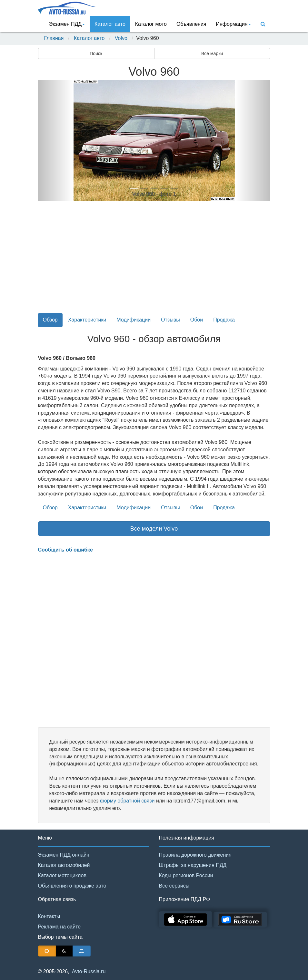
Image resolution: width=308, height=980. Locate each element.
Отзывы (170, 320)
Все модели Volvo (154, 529)
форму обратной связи (127, 801)
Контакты (49, 916)
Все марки (212, 53)
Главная (54, 38)
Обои (197, 320)
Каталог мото (151, 24)
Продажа (224, 320)
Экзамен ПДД (67, 24)
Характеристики (87, 320)
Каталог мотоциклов (62, 875)
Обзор (50, 320)
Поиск (96, 53)
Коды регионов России (186, 875)
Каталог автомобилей (64, 865)
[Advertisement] (154, 261)
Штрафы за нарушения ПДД (193, 865)
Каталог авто (110, 24)
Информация (233, 24)
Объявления (191, 24)
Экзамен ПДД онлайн (64, 855)
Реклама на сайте (60, 927)
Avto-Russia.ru (89, 971)
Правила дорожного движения (195, 855)
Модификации (134, 320)
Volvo (121, 38)
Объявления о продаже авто (72, 886)
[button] (55, 140)
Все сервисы (174, 886)
